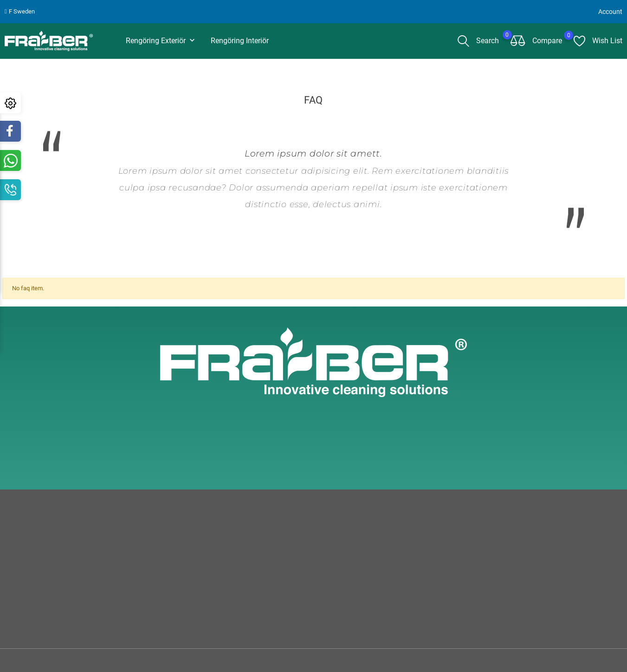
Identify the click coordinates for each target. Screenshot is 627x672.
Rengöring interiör (240, 41)
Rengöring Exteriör (161, 41)
